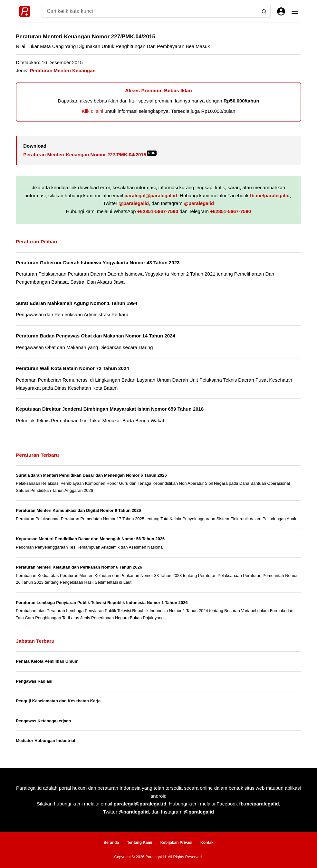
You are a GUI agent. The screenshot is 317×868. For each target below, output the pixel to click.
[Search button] (264, 11)
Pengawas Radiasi (34, 681)
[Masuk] (281, 11)
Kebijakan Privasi (176, 843)
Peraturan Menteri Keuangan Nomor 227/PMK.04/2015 (90, 155)
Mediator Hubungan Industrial (45, 741)
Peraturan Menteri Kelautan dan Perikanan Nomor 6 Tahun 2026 (79, 567)
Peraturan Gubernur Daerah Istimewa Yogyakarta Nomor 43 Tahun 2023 (98, 263)
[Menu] (295, 11)
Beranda (111, 843)
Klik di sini (93, 111)
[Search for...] (150, 11)
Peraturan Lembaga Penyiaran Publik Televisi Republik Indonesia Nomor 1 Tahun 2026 (102, 603)
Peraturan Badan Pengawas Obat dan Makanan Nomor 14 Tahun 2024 (96, 336)
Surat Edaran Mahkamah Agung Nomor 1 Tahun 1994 (77, 303)
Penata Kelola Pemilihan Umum (47, 661)
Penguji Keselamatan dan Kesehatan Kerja (58, 701)
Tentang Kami (139, 843)
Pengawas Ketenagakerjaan (43, 721)
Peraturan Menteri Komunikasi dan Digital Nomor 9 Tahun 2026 (78, 510)
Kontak (207, 843)
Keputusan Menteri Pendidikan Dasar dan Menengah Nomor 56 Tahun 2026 (90, 539)
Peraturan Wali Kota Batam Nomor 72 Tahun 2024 (72, 368)
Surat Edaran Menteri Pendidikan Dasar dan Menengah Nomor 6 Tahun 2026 (91, 475)
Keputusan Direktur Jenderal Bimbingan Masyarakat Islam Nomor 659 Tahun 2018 (110, 409)
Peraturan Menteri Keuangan (63, 70)
